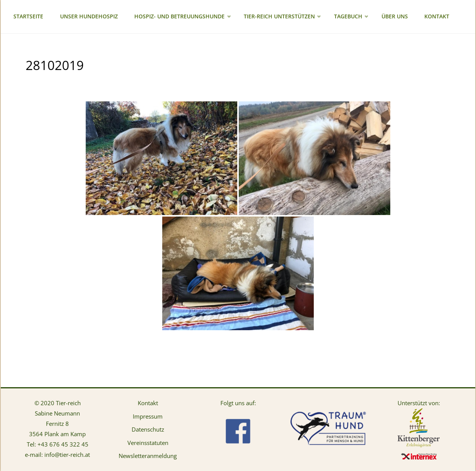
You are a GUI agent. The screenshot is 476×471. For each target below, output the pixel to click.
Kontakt (148, 403)
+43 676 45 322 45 (63, 444)
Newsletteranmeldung (148, 456)
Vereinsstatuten (148, 443)
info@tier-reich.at (67, 455)
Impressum (148, 416)
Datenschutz (148, 429)
